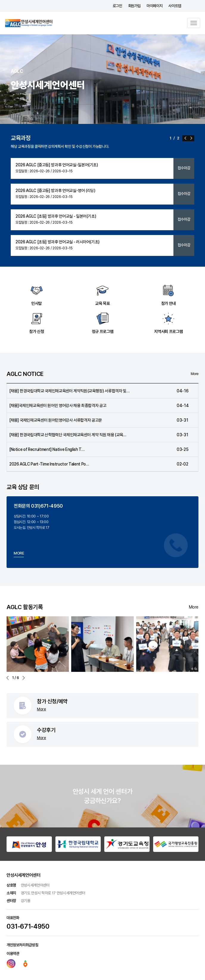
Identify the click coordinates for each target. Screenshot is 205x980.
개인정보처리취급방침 (22, 945)
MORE (19, 553)
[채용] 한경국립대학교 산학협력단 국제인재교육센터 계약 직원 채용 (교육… (68, 435)
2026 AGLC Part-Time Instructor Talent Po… (49, 464)
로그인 (117, 6)
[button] (185, 138)
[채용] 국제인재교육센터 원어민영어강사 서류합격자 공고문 (56, 420)
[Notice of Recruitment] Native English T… (47, 449)
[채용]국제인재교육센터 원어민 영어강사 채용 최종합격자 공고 (58, 405)
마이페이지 (154, 6)
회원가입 (135, 6)
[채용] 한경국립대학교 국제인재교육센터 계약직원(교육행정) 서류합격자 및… (69, 391)
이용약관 (13, 954)
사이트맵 (175, 6)
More (195, 374)
